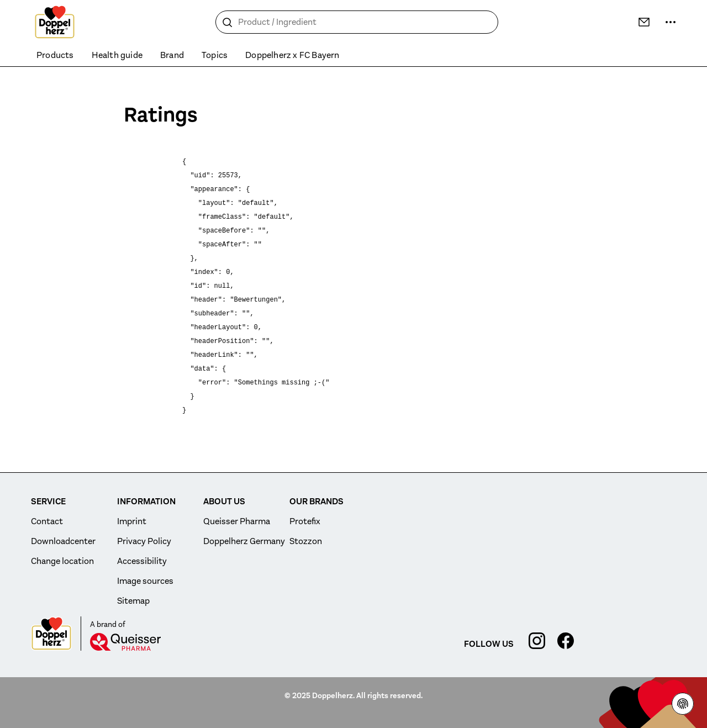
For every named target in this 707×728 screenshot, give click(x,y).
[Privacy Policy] (683, 704)
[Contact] (644, 22)
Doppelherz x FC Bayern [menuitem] (292, 55)
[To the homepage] (55, 22)
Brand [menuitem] (172, 55)
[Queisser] (125, 642)
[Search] (228, 23)
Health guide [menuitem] (117, 55)
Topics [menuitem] (215, 55)
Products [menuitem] (55, 55)
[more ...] (671, 22)
